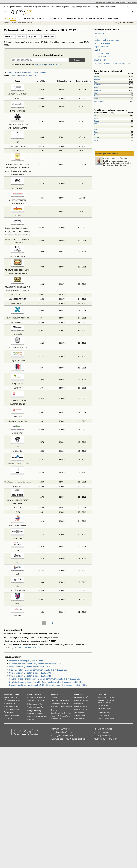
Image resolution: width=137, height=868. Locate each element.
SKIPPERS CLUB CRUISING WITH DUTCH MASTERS (18, 125)
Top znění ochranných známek (108, 71)
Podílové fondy (64, 700)
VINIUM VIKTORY (18, 322)
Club (96, 99)
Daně (76, 718)
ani (95, 37)
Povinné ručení (9, 718)
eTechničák (107, 703)
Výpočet (17, 694)
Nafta (68, 716)
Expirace (50, 64)
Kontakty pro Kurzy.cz (103, 735)
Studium (134, 2)
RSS (103, 739)
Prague (97, 79)
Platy (42, 707)
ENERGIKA (99, 33)
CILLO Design (100, 60)
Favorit (97, 132)
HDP (62, 703)
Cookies (67, 729)
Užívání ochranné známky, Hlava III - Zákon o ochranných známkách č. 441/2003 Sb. (46, 682)
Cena (104, 697)
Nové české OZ (29, 23)
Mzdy (66, 703)
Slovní (22, 72)
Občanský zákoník (81, 709)
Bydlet (129, 2)
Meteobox (122, 2)
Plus (96, 93)
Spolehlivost (111, 697)
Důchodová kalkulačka (12, 700)
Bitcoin (58, 7)
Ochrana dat (57, 729)
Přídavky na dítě (10, 703)
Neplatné (23, 75)
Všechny (44, 72)
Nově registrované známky (106, 29)
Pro (96, 82)
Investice (54, 694)
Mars (96, 140)
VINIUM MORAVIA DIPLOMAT (18, 318)
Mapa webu (106, 709)
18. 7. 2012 (39, 23)
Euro (38, 700)
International (99, 101)
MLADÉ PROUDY (18, 303)
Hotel (96, 88)
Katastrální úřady (80, 703)
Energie (79, 7)
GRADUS (18, 98)
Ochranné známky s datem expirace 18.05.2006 (30, 673)
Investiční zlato (60, 713)
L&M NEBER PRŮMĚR (18, 299)
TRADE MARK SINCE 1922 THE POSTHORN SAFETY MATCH (18, 287)
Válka (107, 7)
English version (104, 712)
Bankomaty (38, 694)
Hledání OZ (10, 36)
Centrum (97, 85)
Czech (97, 96)
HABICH (98, 50)
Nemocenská (32, 714)
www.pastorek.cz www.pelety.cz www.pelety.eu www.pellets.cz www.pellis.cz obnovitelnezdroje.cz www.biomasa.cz (18, 168)
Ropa (53, 716)
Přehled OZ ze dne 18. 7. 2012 (28, 648)
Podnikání (78, 694)
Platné (15, 75)
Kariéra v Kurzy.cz (101, 732)
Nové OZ (22, 36)
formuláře (82, 718)
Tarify (73, 7)
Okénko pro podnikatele (107, 154)
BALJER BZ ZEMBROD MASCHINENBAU (18, 200)
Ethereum (70, 706)
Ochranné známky (17, 23)
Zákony (95, 7)
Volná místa (37, 704)
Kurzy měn (37, 7)
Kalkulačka (87, 7)
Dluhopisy (54, 700)
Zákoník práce (79, 712)
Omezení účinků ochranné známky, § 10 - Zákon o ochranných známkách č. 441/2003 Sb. (48, 685)
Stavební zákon (80, 715)
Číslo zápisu (62, 81)
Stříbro (69, 713)
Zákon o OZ (49, 36)
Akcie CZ (19, 7)
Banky (30, 694)
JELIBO (18, 512)
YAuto (116, 2)
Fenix (96, 124)
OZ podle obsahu (95, 19)
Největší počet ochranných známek (110, 110)
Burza (53, 697)
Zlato (53, 7)
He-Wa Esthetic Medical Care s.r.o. (18, 482)
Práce (102, 7)
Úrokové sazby (32, 697)
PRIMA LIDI (18, 508)
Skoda (97, 116)
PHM (58, 716)
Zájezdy (110, 2)
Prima (96, 121)
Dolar (42, 700)
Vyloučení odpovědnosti (62, 732)
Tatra (96, 127)
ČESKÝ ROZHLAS (18, 590)
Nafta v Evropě (56, 718)
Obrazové (14, 72)
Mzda (38, 707)
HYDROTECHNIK (102, 53)
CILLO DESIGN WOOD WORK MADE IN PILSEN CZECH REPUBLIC (114, 63)
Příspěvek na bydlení (11, 706)
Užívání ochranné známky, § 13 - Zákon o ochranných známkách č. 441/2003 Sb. (44, 679)
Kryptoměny (55, 706)
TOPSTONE (18, 486)
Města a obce (79, 697)
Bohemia (98, 90)
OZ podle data (57, 19)
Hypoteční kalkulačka (11, 715)
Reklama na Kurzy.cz (103, 729)
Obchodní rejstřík (101, 2)
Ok (95, 135)
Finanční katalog (104, 706)
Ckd (96, 129)
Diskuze (113, 7)
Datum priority (82, 81)
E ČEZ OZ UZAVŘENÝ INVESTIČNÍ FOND (18, 401)
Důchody (30, 720)
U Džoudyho (18, 451)
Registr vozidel (103, 700)
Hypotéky (66, 7)
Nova (96, 118)
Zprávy (12, 7)
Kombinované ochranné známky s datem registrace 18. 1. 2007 (37, 664)
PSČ (86, 697)
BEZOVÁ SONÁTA (102, 43)
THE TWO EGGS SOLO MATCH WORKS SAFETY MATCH (18, 270)
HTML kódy (112, 739)
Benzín (63, 716)
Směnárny (31, 700)
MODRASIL (18, 151)
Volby (100, 709)
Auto (99, 697)
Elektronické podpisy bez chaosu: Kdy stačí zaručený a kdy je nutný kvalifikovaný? (117, 163)
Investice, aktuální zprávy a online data (26, 661)
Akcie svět (28, 7)
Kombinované (32, 72)
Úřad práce (31, 707)
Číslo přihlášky (41, 81)
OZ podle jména (75, 19)
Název (18, 81)
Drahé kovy (55, 710)
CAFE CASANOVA (18, 146)
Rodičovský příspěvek (12, 709)
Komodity (46, 7)
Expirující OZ (35, 36)
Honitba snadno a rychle (18, 421)
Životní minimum (10, 712)
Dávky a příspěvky (34, 711)
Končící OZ (42, 19)
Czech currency (103, 715)
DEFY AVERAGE (18, 295)
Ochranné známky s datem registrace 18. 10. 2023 (31, 667)
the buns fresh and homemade (107, 40)
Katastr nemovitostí (81, 700)
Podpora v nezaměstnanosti (37, 717)
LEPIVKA (18, 388)
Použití (97, 739)
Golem (97, 138)
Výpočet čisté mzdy (11, 697)
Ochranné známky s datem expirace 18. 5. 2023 (30, 676)
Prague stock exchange (106, 718)
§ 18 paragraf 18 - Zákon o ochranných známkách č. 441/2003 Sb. (38, 670)
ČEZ (58, 697)
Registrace (40, 64)
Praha (96, 76)
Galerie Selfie (100, 57)
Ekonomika (55, 703)
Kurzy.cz (7, 23)
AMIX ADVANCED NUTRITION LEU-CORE (18, 500)
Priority (59, 64)
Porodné (40, 714)
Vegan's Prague (101, 47)
